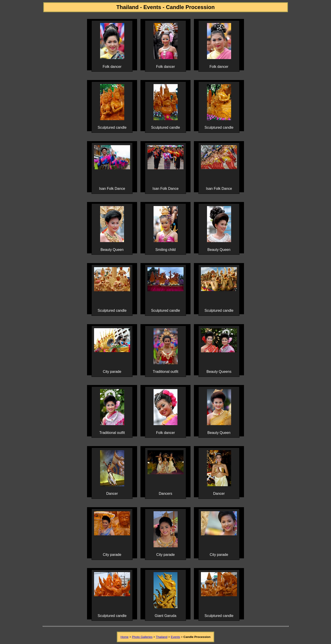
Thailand (162, 637)
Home (124, 637)
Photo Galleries (142, 637)
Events (176, 637)
